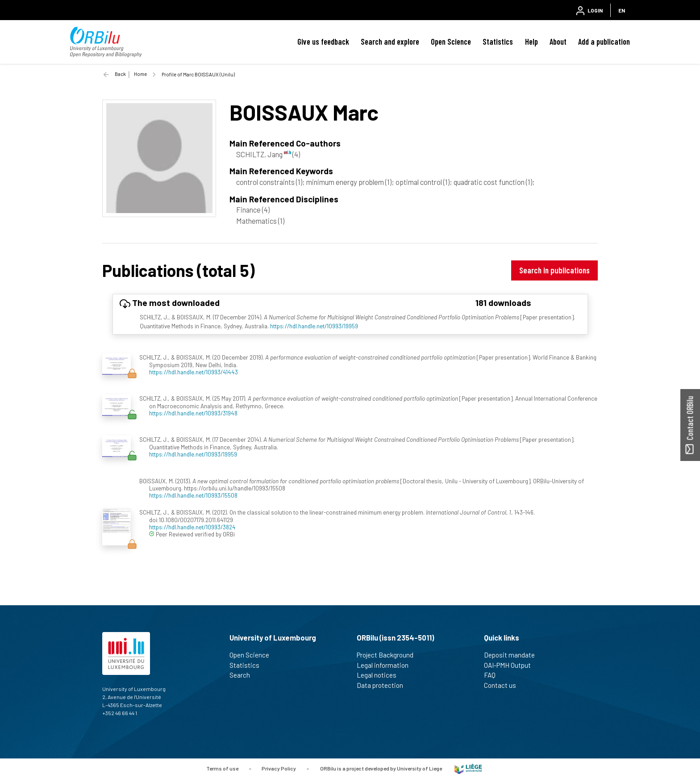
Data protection (384, 685)
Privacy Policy (279, 768)
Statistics (498, 42)
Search (244, 675)
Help (531, 42)
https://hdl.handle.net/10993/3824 (192, 527)
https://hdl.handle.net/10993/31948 (193, 413)
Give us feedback (323, 42)
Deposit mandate (513, 655)
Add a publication (604, 42)
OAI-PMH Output (511, 665)
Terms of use (222, 768)
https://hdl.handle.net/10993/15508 (193, 495)
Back (120, 74)
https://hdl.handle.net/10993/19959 (314, 326)
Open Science (451, 42)
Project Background (389, 655)
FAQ (494, 675)
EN (622, 10)
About (558, 42)
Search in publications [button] (554, 270)
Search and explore (390, 42)
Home (140, 74)
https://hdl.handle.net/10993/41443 (194, 372)
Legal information (386, 665)
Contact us (504, 685)
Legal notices (380, 675)
